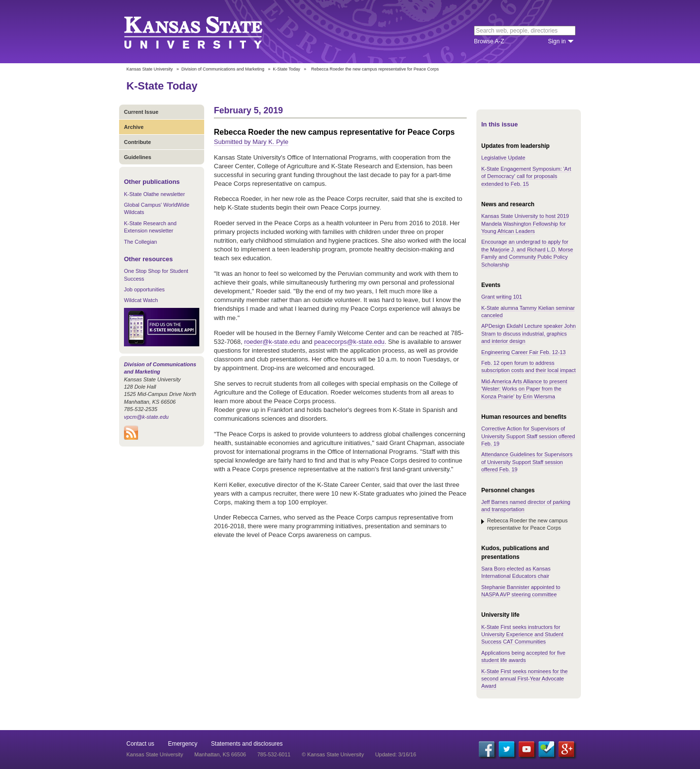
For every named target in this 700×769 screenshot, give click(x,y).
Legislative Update (503, 158)
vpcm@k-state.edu (146, 417)
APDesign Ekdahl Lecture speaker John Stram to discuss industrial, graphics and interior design (528, 333)
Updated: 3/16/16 (396, 754)
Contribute (138, 142)
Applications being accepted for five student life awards (523, 656)
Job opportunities (144, 289)
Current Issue (141, 112)
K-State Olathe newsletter (154, 194)
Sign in (557, 41)
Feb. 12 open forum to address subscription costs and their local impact (528, 367)
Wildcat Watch (141, 300)
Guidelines (138, 157)
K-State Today (286, 69)
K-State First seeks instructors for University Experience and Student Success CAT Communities (522, 635)
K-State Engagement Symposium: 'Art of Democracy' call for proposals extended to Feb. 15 (526, 176)
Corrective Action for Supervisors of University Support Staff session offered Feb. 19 (528, 436)
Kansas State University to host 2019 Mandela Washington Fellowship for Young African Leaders (525, 224)
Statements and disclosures (247, 744)
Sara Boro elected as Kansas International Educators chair (516, 572)
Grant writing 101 (502, 297)
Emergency (183, 744)
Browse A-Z (489, 41)
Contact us (140, 744)
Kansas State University (205, 32)
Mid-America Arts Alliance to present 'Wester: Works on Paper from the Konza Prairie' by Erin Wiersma (524, 389)
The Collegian (140, 242)
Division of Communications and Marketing (223, 69)
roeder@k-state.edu (272, 342)
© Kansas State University (333, 754)
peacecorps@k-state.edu (349, 342)
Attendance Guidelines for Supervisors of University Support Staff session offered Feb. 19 (527, 462)
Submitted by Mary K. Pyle (251, 142)
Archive (134, 127)
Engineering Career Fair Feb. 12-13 (524, 352)
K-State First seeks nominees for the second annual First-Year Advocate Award (525, 679)
